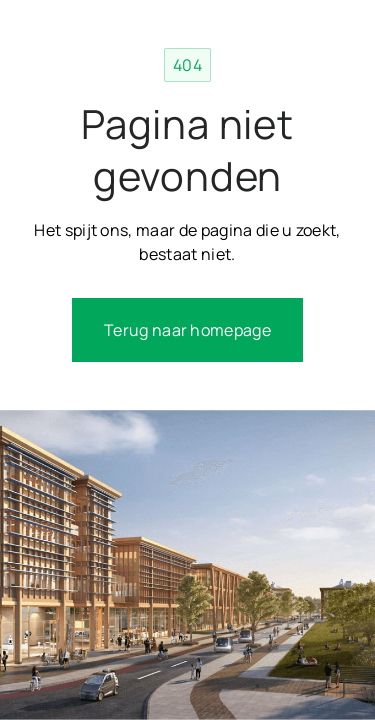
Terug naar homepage (187, 330)
